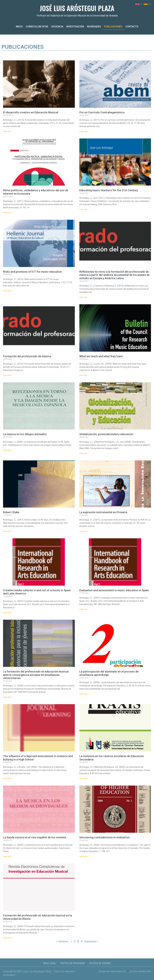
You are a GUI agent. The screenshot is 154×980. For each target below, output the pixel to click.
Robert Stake (11, 512)
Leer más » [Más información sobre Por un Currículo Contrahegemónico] (84, 131)
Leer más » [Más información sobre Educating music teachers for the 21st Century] (84, 210)
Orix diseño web (142, 971)
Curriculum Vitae (37, 27)
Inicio (19, 27)
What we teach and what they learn (101, 356)
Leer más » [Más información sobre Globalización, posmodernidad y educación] (84, 453)
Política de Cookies (100, 963)
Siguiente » (91, 941)
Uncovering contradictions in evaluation (104, 837)
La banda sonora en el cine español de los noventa (35, 837)
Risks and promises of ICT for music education (32, 272)
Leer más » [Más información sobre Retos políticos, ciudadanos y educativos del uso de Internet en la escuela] (8, 213)
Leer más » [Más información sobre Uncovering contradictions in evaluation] (84, 856)
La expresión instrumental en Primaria (103, 512)
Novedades (94, 27)
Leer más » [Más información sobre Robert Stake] (8, 531)
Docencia (57, 27)
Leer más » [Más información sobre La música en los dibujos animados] (8, 450)
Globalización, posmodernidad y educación (106, 434)
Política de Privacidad (73, 963)
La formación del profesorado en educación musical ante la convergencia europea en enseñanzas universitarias (36, 675)
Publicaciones (113, 27)
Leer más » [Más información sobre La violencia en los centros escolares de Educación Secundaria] (84, 779)
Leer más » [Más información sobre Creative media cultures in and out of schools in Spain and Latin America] (8, 613)
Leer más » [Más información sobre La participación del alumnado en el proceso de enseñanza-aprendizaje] (84, 694)
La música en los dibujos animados (25, 434)
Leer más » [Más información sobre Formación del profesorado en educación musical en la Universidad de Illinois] (8, 938)
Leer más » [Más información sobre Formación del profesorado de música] (8, 375)
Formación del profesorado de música (27, 356)
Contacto (132, 27)
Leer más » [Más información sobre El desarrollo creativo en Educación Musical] (8, 131)
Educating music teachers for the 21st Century (109, 190)
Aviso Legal (50, 963)
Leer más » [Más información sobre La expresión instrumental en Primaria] (84, 531)
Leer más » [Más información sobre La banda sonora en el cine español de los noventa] (8, 856)
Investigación (75, 27)
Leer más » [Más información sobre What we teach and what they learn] (84, 375)
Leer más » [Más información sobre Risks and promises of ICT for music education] (8, 291)
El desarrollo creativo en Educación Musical (31, 112)
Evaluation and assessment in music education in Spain (114, 590)
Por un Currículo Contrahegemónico (102, 112)
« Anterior (62, 941)
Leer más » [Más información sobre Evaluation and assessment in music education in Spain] (84, 609)
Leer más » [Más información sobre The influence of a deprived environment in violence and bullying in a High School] (8, 779)
